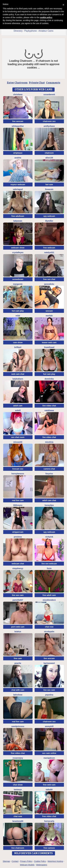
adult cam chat (49, 500)
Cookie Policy (40, 861)
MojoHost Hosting (55, 861)
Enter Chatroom (17, 83)
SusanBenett (49, 94)
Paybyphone (30, 31)
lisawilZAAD (49, 347)
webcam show (18, 248)
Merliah (49, 316)
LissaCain (49, 189)
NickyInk (49, 537)
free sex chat (49, 279)
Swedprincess (18, 726)
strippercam (18, 532)
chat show (18, 785)
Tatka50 (49, 790)
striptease (18, 153)
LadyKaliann (18, 379)
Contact (15, 861)
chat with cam (18, 690)
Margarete (18, 284)
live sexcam (18, 121)
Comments (53, 83)
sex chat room (18, 437)
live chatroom (18, 848)
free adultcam (18, 216)
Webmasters (42, 865)
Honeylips (49, 505)
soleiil (18, 410)
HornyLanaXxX (18, 474)
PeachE (18, 663)
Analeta (18, 158)
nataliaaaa (49, 410)
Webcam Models (27, 865)
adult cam (18, 406)
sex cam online (49, 753)
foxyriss (49, 474)
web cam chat (18, 374)
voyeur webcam (18, 184)
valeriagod (18, 189)
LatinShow (18, 695)
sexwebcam (18, 279)
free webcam (49, 248)
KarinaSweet (49, 663)
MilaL (18, 316)
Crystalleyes (18, 252)
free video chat (18, 753)
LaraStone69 (18, 821)
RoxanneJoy (18, 758)
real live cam (18, 500)
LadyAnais (18, 221)
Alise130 (49, 158)
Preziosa (18, 537)
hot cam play (18, 311)
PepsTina (49, 695)
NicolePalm (49, 632)
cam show (18, 342)
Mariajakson (49, 758)
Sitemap (6, 861)
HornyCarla (49, 821)
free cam (18, 658)
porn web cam (18, 627)
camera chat (49, 469)
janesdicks (49, 284)
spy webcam (49, 216)
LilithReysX (18, 505)
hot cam (49, 184)
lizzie (49, 568)
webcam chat (18, 564)
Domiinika (49, 379)
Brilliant (18, 347)
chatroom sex (49, 121)
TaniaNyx (18, 790)
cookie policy (46, 17)
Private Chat (37, 83)
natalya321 (49, 252)
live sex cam (18, 595)
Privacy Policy (26, 861)
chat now (49, 627)
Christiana (18, 94)
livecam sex (18, 469)
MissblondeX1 (49, 600)
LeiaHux (18, 632)
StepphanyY (18, 568)
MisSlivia (49, 442)
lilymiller (49, 221)
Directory (18, 31)
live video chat (49, 406)
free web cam (49, 785)
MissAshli (18, 442)
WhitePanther (18, 126)
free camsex (49, 848)
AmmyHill (49, 726)
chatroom (49, 153)
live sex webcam (49, 564)
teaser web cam (49, 342)
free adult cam (49, 595)
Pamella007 (18, 600)
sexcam (49, 311)
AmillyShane (49, 126)
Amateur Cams (46, 31)
